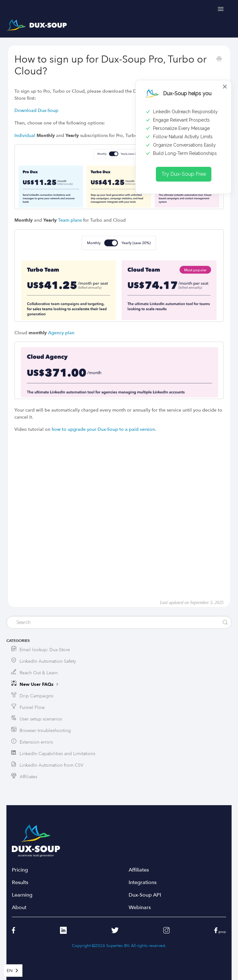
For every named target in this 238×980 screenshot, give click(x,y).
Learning (22, 895)
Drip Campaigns (36, 696)
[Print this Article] (219, 60)
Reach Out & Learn (39, 673)
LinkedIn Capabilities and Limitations (57, 754)
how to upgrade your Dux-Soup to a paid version (103, 429)
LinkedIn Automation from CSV (51, 765)
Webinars (140, 908)
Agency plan (61, 333)
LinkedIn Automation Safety (48, 661)
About (19, 908)
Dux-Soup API (145, 895)
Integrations (143, 883)
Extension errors (36, 742)
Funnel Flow (32, 707)
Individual (25, 136)
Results (20, 883)
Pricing (20, 870)
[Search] (119, 622)
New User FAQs (40, 684)
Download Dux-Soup (36, 111)
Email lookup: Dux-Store (45, 650)
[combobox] (13, 971)
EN (10, 971)
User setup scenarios (41, 719)
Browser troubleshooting (45, 731)
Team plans (70, 220)
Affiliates (28, 777)
